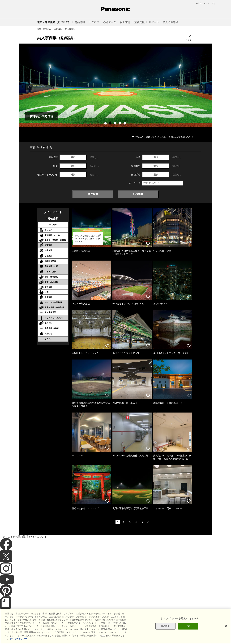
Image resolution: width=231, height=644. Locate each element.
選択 (73, 157)
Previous (29, 87)
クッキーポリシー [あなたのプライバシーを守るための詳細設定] (18, 639)
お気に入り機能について (181, 137)
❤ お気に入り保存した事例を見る (149, 137)
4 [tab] (120, 124)
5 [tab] (125, 124)
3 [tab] (116, 124)
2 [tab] (111, 124)
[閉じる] (226, 626)
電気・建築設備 (44, 29)
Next (202, 87)
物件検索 (93, 194)
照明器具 (58, 29)
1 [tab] (106, 124)
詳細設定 (165, 626)
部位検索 (138, 194)
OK (188, 626)
